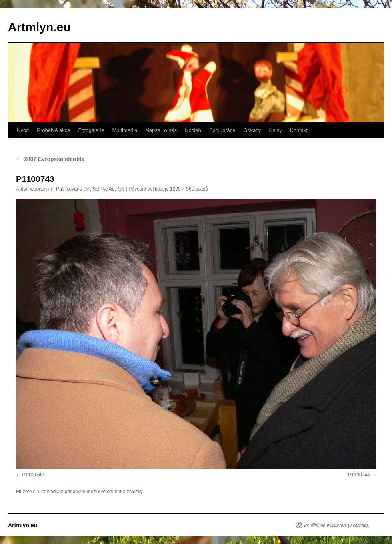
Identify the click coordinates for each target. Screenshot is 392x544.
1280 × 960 (182, 189)
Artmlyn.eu (39, 27)
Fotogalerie (91, 130)
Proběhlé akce (53, 130)
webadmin (41, 189)
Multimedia (125, 130)
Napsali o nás (161, 130)
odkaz (57, 492)
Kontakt (299, 130)
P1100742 (33, 475)
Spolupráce (222, 130)
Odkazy (252, 130)
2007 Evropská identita (50, 159)
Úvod (23, 130)
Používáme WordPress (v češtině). (337, 525)
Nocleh (193, 130)
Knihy (276, 130)
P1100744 (359, 475)
